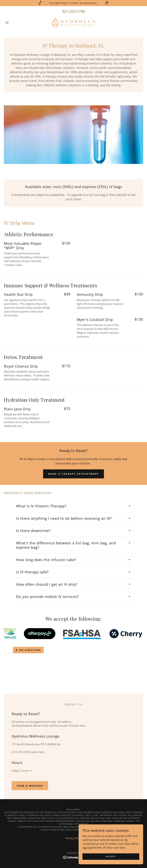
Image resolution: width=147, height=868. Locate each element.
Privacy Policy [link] (74, 838)
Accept (111, 856)
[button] (14, 23)
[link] (73, 23)
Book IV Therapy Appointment (74, 474)
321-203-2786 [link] (74, 11)
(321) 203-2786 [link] (20, 752)
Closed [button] (24, 771)
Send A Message (30, 786)
